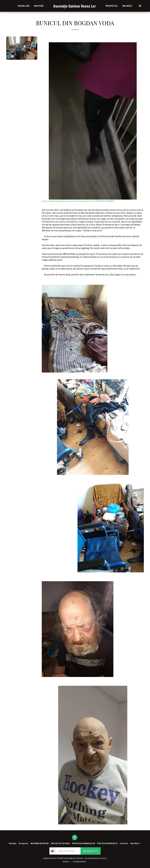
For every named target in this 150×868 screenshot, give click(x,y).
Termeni (66, 862)
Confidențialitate (79, 862)
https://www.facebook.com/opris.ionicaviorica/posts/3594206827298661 (93, 122)
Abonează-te (90, 851)
